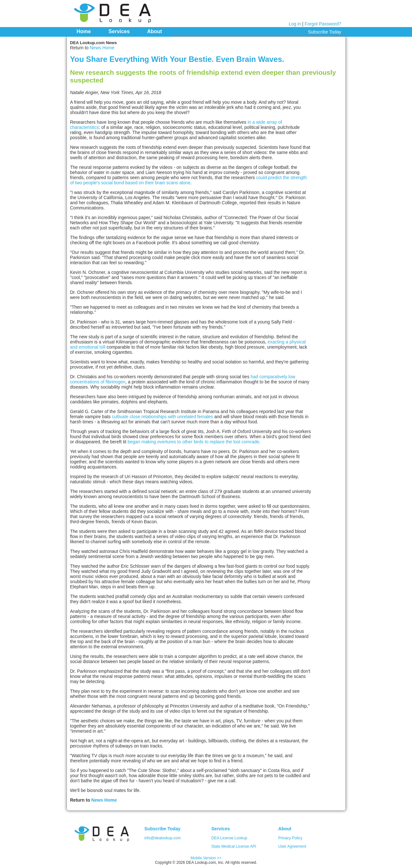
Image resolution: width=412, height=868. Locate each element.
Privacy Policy (290, 838)
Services (119, 31)
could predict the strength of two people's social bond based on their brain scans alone (188, 180)
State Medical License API (234, 846)
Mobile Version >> (206, 858)
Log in (295, 24)
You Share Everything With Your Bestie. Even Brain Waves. (177, 59)
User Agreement (292, 846)
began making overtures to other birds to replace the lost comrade (194, 442)
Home (84, 31)
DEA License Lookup (229, 838)
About (154, 31)
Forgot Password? (323, 24)
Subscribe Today (325, 32)
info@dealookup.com (163, 838)
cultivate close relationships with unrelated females (162, 417)
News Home (102, 48)
